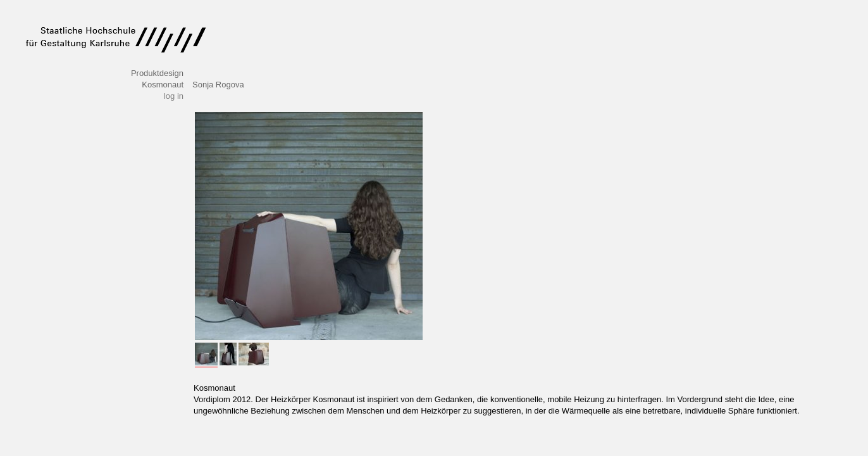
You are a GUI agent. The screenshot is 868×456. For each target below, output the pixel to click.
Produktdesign (157, 73)
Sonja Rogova (218, 85)
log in (174, 96)
